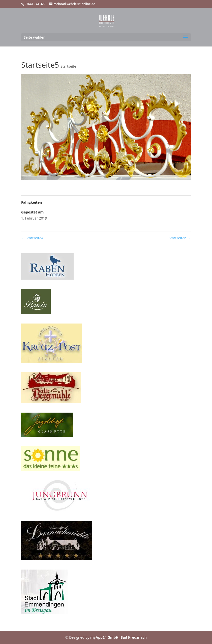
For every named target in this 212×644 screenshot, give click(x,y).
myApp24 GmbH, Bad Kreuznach (118, 637)
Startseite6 (180, 238)
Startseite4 (32, 238)
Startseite (68, 66)
